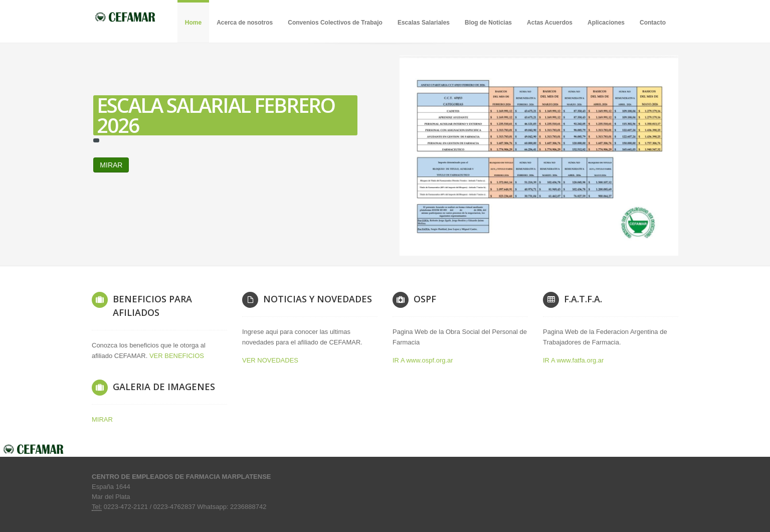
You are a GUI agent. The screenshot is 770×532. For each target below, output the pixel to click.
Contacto (653, 23)
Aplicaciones (606, 23)
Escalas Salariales (424, 23)
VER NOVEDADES (270, 360)
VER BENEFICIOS (177, 356)
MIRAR (230, 165)
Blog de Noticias (488, 23)
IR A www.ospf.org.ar (423, 360)
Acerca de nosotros (245, 23)
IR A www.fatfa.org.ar (573, 360)
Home (193, 23)
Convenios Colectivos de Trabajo (335, 23)
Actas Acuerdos (550, 23)
